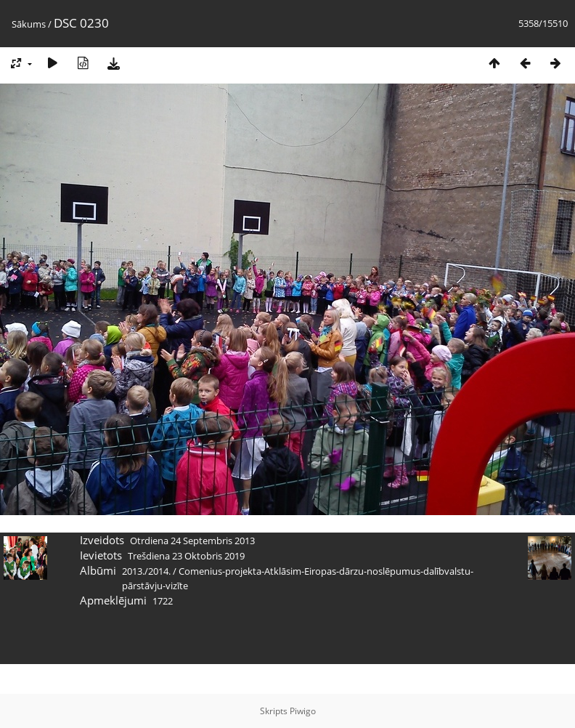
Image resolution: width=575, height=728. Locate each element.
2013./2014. (146, 571)
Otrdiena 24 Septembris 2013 (192, 541)
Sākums (29, 24)
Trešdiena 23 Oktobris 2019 (186, 556)
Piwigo (303, 711)
